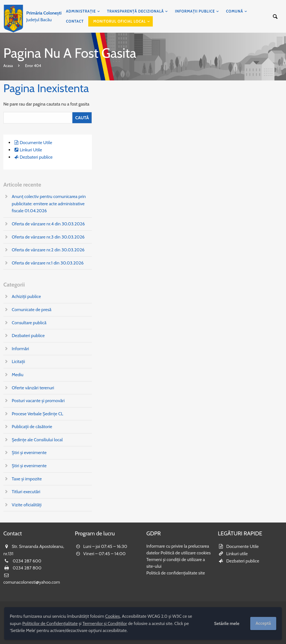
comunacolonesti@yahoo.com (32, 582)
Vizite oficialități (27, 505)
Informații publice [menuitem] (195, 11)
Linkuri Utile (31, 150)
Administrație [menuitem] (81, 11)
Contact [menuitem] (75, 21)
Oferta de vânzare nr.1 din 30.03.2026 (48, 263)
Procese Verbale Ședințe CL (37, 414)
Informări (20, 349)
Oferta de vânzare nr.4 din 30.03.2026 (48, 224)
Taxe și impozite (27, 479)
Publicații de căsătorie (32, 427)
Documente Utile (36, 143)
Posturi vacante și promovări (38, 401)
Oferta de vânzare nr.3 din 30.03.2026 (48, 237)
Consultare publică (29, 323)
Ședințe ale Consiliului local (37, 440)
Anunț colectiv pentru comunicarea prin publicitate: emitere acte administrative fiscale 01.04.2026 (49, 204)
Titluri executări (26, 492)
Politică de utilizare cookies (186, 553)
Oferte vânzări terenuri (33, 388)
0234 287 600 (27, 561)
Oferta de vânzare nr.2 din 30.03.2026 (48, 250)
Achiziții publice (26, 296)
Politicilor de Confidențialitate (50, 623)
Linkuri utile (237, 554)
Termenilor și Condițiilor (105, 623)
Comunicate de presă (32, 310)
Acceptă (263, 623)
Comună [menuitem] (234, 11)
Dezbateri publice (36, 157)
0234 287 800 (27, 568)
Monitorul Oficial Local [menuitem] (120, 21)
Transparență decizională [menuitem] (135, 11)
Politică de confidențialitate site (176, 573)
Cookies (113, 616)
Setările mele (227, 623)
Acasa (8, 66)
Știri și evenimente (29, 453)
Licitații (18, 362)
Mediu (18, 375)
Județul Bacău (44, 16)
